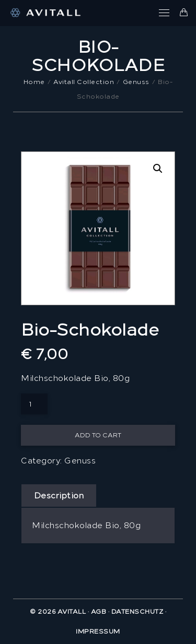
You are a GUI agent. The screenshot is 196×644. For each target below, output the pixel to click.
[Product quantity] (34, 404)
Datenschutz (137, 612)
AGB (99, 612)
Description (59, 496)
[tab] (59, 496)
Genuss (80, 461)
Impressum (98, 631)
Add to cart (98, 435)
